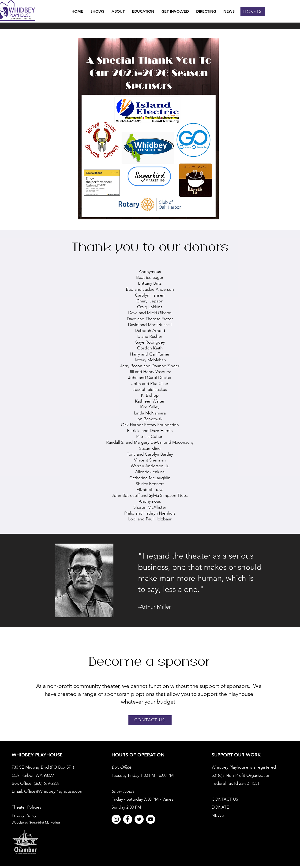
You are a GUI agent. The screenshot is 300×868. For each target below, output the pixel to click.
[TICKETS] (253, 11)
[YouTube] (151, 819)
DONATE (220, 807)
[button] (118, 11)
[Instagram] (116, 819)
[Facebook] (128, 819)
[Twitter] (139, 819)
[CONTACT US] (150, 720)
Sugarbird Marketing (45, 822)
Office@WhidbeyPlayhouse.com (54, 791)
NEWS (218, 815)
